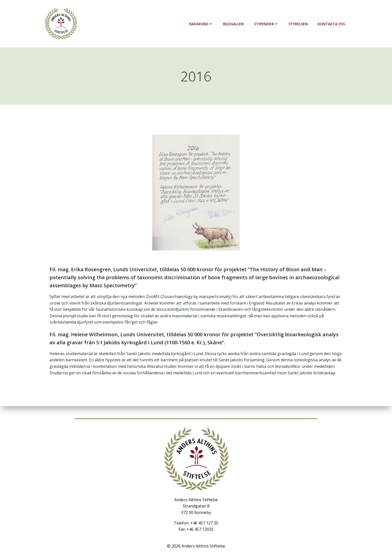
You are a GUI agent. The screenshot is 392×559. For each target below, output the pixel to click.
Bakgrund (201, 24)
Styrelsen (298, 24)
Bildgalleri (233, 24)
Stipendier (266, 24)
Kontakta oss (331, 24)
